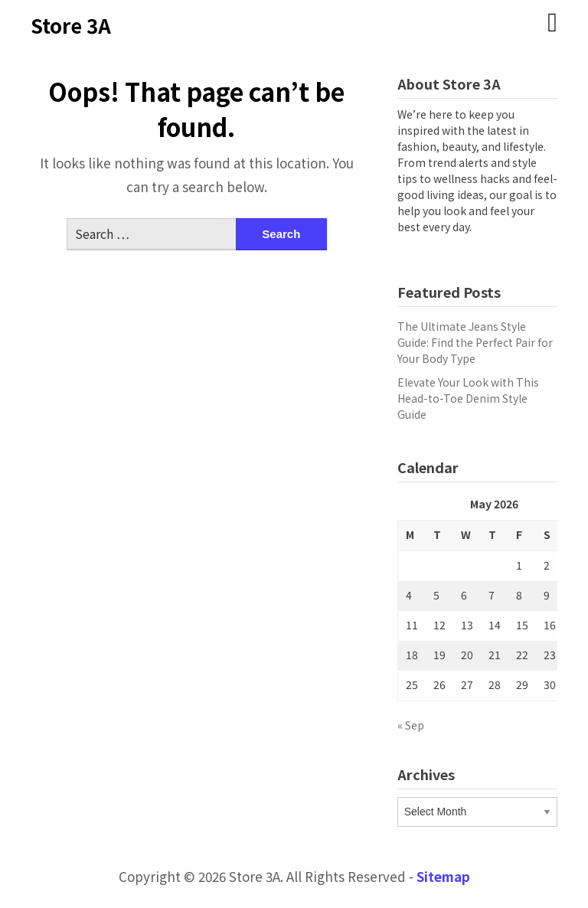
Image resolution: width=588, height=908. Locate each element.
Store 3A (71, 25)
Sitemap (443, 876)
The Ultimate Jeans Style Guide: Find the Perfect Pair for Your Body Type (475, 342)
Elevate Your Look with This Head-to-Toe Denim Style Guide (468, 398)
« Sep (411, 725)
